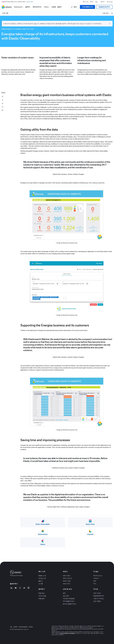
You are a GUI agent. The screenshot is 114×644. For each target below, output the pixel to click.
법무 (64, 593)
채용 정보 (42, 593)
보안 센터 (66, 596)
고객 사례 (5, 13)
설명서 (59, 7)
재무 (95, 581)
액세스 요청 (67, 581)
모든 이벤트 (97, 601)
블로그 (41, 581)
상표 (11, 627)
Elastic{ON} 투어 (99, 596)
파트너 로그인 (67, 578)
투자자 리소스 (98, 576)
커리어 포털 (42, 596)
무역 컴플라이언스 (69, 601)
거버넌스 (96, 578)
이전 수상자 (97, 593)
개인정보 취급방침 (69, 598)
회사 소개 (86, 2)
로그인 (110, 2)
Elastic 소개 (42, 576)
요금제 (54, 7)
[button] (110, 24)
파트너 (92, 2)
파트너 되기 (67, 584)
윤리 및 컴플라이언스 (70, 604)
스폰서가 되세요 (99, 598)
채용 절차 (42, 598)
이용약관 (15, 627)
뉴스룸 (41, 584)
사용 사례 (105, 13)
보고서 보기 (30, 2)
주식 (95, 584)
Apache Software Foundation (67, 633)
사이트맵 (31, 627)
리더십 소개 (42, 578)
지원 (96, 2)
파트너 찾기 (67, 576)
